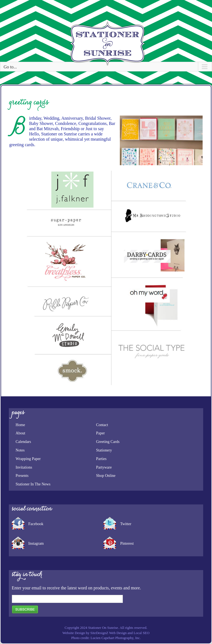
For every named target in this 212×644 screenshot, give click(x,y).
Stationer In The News (33, 484)
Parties (101, 459)
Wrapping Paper (28, 459)
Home (20, 425)
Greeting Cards (108, 442)
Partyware (104, 467)
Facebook (36, 524)
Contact (102, 425)
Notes (20, 450)
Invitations (24, 467)
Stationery (104, 450)
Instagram (36, 543)
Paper (100, 433)
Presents (22, 476)
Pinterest (127, 543)
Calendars (23, 442)
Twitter (126, 524)
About (21, 433)
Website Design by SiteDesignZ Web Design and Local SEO (106, 633)
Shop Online (106, 476)
